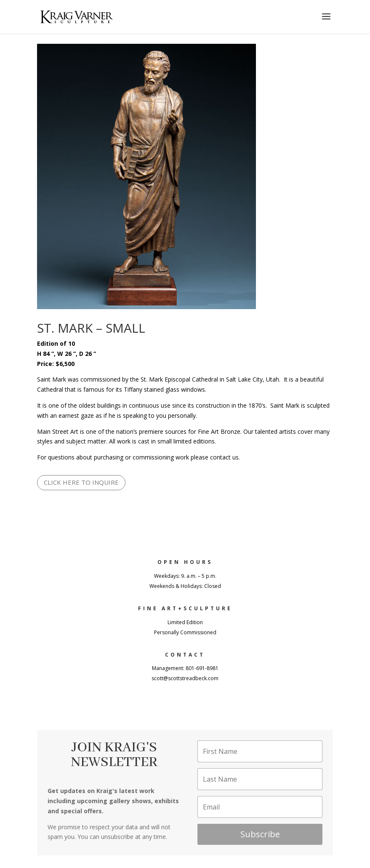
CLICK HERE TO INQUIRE (81, 482)
